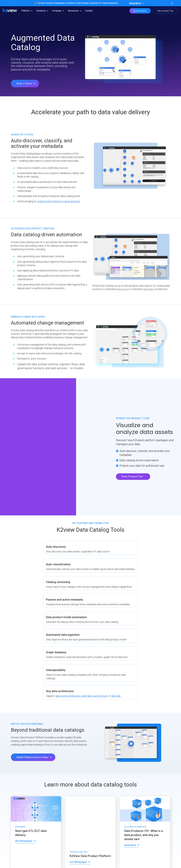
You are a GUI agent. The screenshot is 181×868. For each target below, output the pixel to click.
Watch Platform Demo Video (32, 628)
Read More (135, 3)
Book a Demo (140, 11)
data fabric (149, 289)
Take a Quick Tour (165, 11)
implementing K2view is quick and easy (59, 201)
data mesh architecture (144, 560)
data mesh (122, 289)
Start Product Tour (132, 458)
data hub (151, 563)
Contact (89, 11)
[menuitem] (12, 803)
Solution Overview (89, 756)
